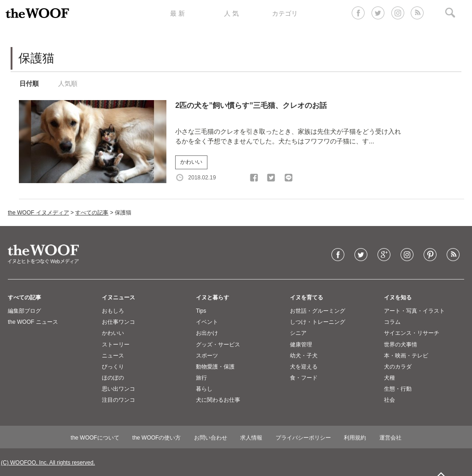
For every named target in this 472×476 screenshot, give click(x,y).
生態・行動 (398, 389)
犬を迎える (304, 367)
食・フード (304, 378)
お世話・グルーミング (318, 311)
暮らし (204, 389)
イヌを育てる (307, 297)
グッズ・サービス (218, 345)
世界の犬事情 (401, 345)
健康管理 (301, 345)
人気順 (68, 83)
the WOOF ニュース (33, 322)
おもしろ (113, 311)
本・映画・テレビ (406, 356)
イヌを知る (398, 297)
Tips (201, 311)
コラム (392, 322)
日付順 (29, 83)
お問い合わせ (211, 438)
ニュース (113, 356)
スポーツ (207, 356)
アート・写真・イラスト (414, 311)
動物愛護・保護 (215, 367)
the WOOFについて (95, 438)
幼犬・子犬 (304, 356)
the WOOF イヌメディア (38, 213)
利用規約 (355, 438)
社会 (389, 400)
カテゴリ (285, 13)
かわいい (191, 162)
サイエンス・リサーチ (412, 333)
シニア (298, 333)
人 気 (231, 13)
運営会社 (390, 438)
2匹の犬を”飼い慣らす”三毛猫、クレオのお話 (251, 105)
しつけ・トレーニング (318, 322)
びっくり (113, 367)
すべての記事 (92, 213)
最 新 (177, 13)
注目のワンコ (118, 400)
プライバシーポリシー (303, 438)
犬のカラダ (398, 367)
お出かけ (207, 333)
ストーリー (116, 345)
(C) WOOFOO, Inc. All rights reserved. (48, 463)
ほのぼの (113, 378)
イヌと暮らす (212, 297)
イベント (207, 322)
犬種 (389, 378)
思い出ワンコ (118, 389)
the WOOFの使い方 (156, 438)
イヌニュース (118, 297)
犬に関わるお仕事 (218, 400)
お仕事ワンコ (118, 322)
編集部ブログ (24, 311)
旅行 (201, 378)
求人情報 (251, 438)
